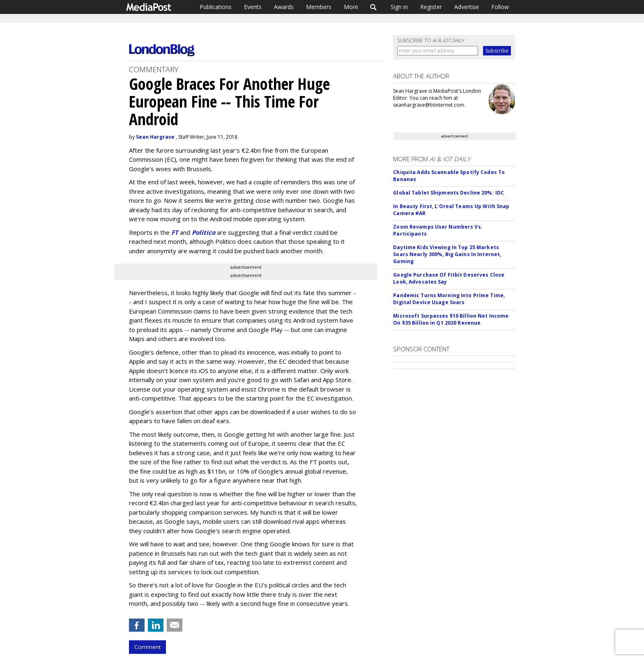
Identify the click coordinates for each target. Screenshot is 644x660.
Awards (284, 7)
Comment (147, 647)
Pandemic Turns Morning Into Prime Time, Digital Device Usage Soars (449, 299)
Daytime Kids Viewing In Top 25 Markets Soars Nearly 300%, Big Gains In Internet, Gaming (447, 254)
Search (374, 7)
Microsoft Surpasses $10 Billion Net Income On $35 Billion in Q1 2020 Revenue (451, 319)
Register (431, 7)
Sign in (399, 7)
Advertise (467, 7)
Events (253, 7)
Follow (500, 7)
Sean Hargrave (155, 137)
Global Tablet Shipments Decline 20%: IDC (448, 193)
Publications (216, 7)
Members (319, 7)
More (351, 7)
